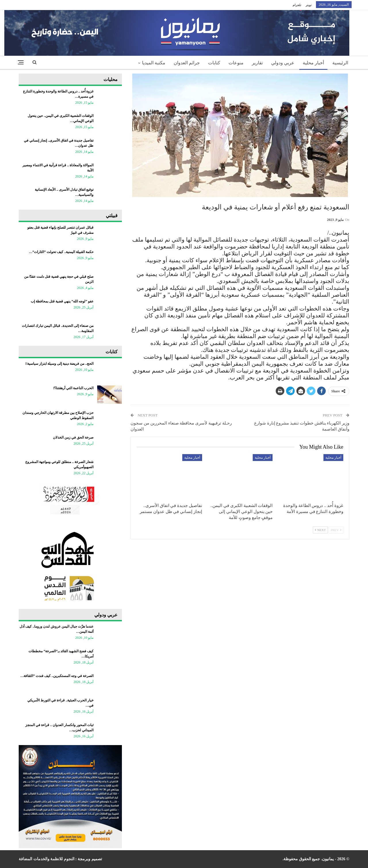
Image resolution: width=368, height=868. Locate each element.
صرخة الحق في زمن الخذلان (73, 437)
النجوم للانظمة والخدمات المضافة (47, 859)
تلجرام (297, 5)
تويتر (309, 5)
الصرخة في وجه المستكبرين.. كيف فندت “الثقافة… (57, 676)
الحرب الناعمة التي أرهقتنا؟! (73, 388)
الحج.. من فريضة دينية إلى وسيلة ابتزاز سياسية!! (59, 364)
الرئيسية (340, 63)
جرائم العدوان (187, 63)
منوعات (236, 63)
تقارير (257, 63)
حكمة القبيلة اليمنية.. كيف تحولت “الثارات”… (61, 252)
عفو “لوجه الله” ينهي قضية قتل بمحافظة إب (62, 301)
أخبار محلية (313, 63)
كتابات (214, 63)
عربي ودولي (283, 63)
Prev (336, 530)
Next (320, 530)
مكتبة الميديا (154, 63)
